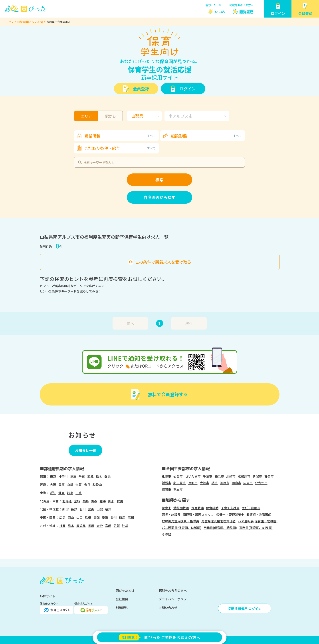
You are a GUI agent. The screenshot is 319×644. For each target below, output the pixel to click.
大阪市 (204, 483)
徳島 (122, 517)
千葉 (82, 476)
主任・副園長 (251, 508)
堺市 (215, 483)
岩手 (103, 501)
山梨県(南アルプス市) (30, 22)
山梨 (100, 509)
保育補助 (212, 508)
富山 (91, 509)
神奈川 (63, 476)
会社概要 (122, 599)
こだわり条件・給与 (120, 148)
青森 (94, 501)
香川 (114, 517)
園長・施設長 (171, 515)
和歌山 (97, 485)
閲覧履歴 (246, 12)
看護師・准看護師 (259, 515)
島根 (88, 517)
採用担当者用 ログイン (245, 609)
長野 (74, 509)
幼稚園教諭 (181, 508)
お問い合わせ (168, 608)
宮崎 (108, 526)
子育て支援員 (230, 508)
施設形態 (206, 136)
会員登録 (141, 89)
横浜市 (219, 476)
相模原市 (244, 476)
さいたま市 (193, 476)
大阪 (53, 485)
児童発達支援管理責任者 (218, 521)
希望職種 (120, 136)
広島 (62, 517)
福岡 (62, 526)
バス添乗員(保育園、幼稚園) (182, 528)
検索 (159, 179)
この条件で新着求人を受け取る (163, 262)
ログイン (188, 89)
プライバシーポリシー (174, 599)
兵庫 (61, 485)
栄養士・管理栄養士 (230, 515)
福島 (86, 501)
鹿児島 (81, 526)
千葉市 (208, 476)
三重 (79, 493)
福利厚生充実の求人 (59, 22)
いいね (220, 12)
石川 (83, 509)
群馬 (107, 476)
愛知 (53, 493)
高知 (131, 517)
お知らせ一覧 (85, 450)
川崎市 (231, 476)
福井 (108, 509)
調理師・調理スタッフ (198, 515)
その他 (166, 534)
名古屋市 (180, 483)
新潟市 (257, 476)
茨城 (90, 476)
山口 (79, 517)
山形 (111, 501)
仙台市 (178, 476)
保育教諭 (198, 508)
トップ (10, 22)
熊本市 (178, 489)
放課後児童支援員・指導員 (180, 521)
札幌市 (166, 476)
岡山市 (236, 483)
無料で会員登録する (168, 394)
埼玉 (73, 476)
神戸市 (225, 483)
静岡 (61, 493)
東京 (53, 476)
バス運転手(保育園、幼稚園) (258, 521)
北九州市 (261, 483)
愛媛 (105, 517)
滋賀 (79, 485)
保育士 (166, 508)
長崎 (91, 526)
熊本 (71, 526)
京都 (70, 485)
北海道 (67, 501)
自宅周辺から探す (159, 197)
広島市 (248, 483)
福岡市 (166, 489)
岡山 (71, 517)
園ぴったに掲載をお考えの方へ (160, 637)
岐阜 (70, 493)
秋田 (120, 501)
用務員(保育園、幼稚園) (220, 528)
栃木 (99, 476)
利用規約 (122, 608)
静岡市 (269, 476)
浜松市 (166, 483)
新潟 (65, 509)
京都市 (193, 483)
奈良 (87, 485)
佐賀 (117, 526)
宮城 (77, 501)
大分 (100, 526)
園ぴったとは (214, 5)
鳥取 (97, 517)
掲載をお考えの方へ (242, 5)
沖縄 (125, 526)
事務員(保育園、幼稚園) (256, 528)
